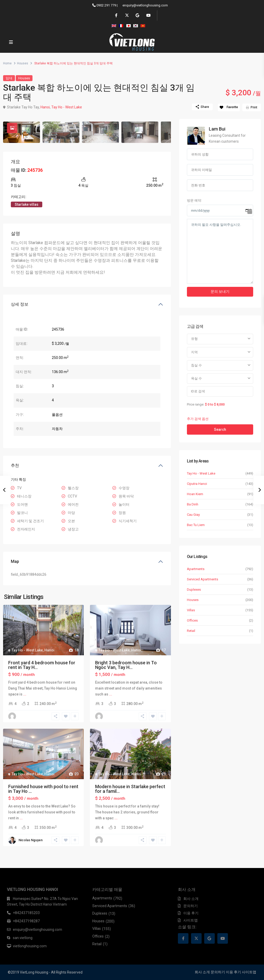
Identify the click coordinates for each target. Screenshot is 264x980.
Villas (191, 610)
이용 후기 (191, 913)
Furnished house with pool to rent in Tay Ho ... (43, 789)
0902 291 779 (106, 5)
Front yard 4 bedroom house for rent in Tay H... (42, 665)
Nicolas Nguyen (31, 840)
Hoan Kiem (195, 494)
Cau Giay (193, 515)
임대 (9, 78)
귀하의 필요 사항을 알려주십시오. (220, 251)
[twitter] (127, 15)
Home (7, 63)
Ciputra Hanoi (197, 484)
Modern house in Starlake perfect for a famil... (130, 789)
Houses (23, 63)
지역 (194, 352)
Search (220, 429)
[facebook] (116, 15)
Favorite (232, 107)
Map (15, 561)
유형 (194, 339)
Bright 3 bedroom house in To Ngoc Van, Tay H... (126, 665)
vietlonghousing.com (30, 946)
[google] (137, 15)
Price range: (196, 404)
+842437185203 (26, 913)
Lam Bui (217, 129)
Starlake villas (27, 204)
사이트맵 (191, 920)
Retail (191, 631)
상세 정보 (20, 304)
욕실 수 (196, 378)
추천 (15, 465)
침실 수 (196, 365)
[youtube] (148, 15)
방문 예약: (194, 200)
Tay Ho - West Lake (67, 107)
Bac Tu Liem (196, 525)
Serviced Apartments (203, 579)
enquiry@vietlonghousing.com (145, 5)
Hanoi (45, 107)
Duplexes (194, 590)
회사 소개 (191, 899)
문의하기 (191, 906)
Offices (192, 620)
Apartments (196, 569)
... (25, 694)
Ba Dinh (193, 504)
